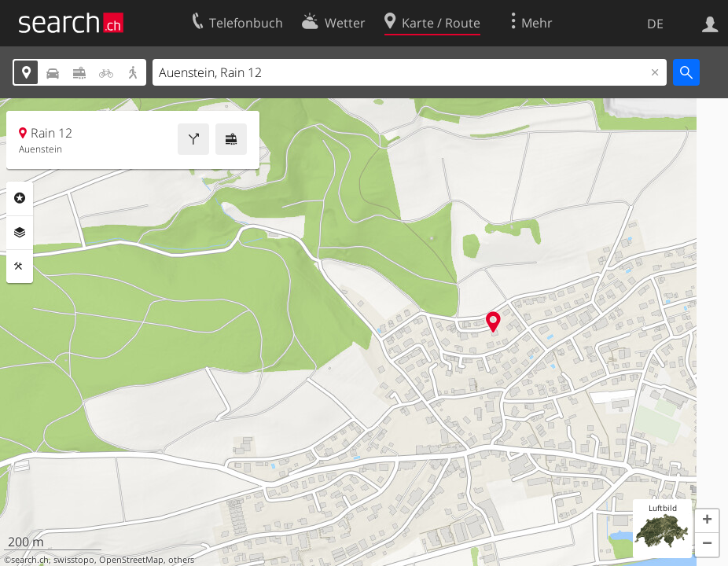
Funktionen (20, 266)
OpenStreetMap (131, 560)
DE (655, 24)
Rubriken (20, 198)
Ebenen (20, 233)
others (181, 560)
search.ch (30, 560)
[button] (707, 521)
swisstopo (74, 560)
